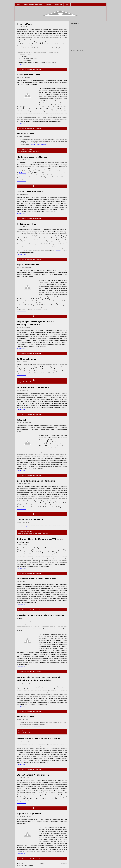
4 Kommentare (38, 69)
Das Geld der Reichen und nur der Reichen (36, 481)
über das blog (58, 5)
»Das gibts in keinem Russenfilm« (38, 145)
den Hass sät (22, 173)
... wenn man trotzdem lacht (30, 519)
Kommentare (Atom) (28, 866)
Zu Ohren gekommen (27, 359)
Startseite (42, 863)
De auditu (26, 382)
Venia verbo (36, 152)
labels (67, 5)
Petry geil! (22, 420)
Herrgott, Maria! (25, 24)
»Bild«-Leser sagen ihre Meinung (32, 157)
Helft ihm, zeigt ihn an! (28, 224)
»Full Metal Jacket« (35, 726)
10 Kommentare (38, 514)
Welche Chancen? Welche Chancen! (33, 775)
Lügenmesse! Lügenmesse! (29, 813)
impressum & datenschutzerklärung (33, 5)
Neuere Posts (20, 863)
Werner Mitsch (25, 527)
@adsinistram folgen (75, 51)
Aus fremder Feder (26, 134)
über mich (48, 5)
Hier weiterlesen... (22, 64)
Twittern (82, 51)
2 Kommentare (38, 219)
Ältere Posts (64, 863)
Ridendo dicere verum (43, 534)
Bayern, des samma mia (28, 265)
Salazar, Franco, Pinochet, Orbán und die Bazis (38, 738)
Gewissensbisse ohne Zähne (30, 191)
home (19, 5)
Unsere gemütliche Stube (29, 75)
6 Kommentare (38, 573)
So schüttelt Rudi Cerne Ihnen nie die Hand (37, 579)
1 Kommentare (38, 128)
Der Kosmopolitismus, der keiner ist (33, 387)
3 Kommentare (38, 380)
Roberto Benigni (59, 250)
